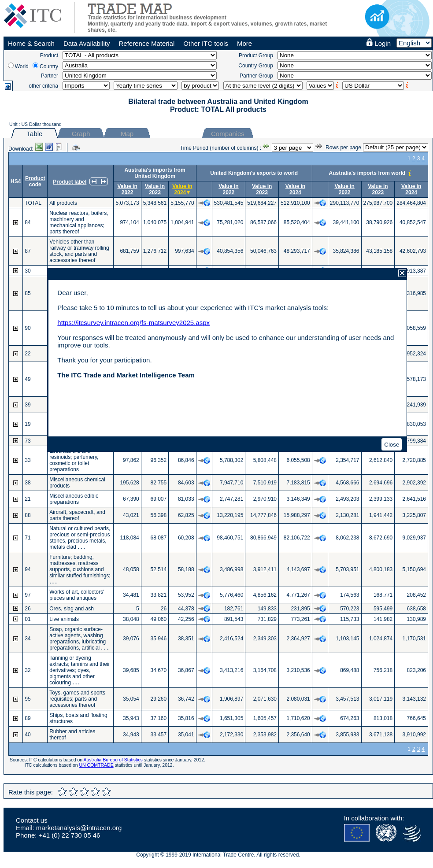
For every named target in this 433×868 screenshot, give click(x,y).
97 (28, 595)
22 (28, 354)
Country (49, 66)
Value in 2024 (182, 189)
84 (28, 222)
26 (28, 609)
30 (28, 271)
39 (28, 405)
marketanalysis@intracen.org (79, 828)
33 (28, 460)
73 (28, 441)
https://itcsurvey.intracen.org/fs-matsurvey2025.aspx (133, 323)
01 (28, 619)
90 (28, 328)
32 (28, 670)
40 (28, 735)
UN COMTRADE (96, 765)
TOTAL (33, 203)
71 (28, 538)
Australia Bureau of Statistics (113, 760)
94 (28, 569)
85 (28, 293)
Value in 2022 (127, 189)
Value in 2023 (155, 189)
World (22, 66)
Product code (35, 181)
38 (28, 483)
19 (28, 424)
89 (28, 718)
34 (28, 639)
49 (28, 379)
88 (28, 515)
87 (28, 251)
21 (28, 499)
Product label (70, 182)
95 (28, 699)
